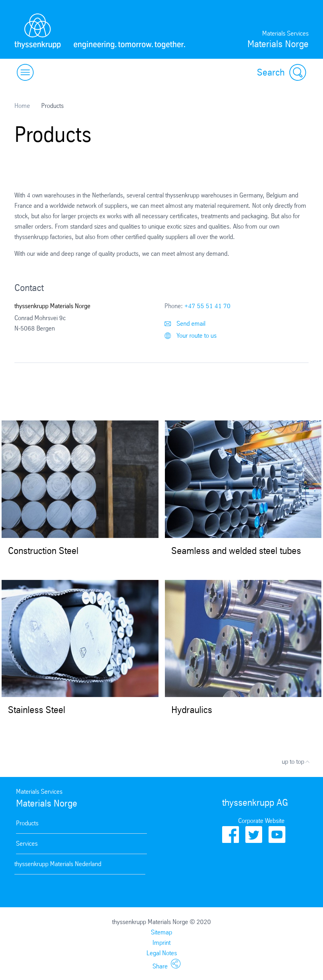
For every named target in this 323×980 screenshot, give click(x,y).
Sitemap (161, 932)
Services (27, 844)
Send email (185, 324)
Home (22, 106)
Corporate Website (261, 821)
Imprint (161, 943)
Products (27, 823)
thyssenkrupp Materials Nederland (58, 864)
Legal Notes (162, 953)
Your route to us (191, 336)
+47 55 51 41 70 (208, 306)
